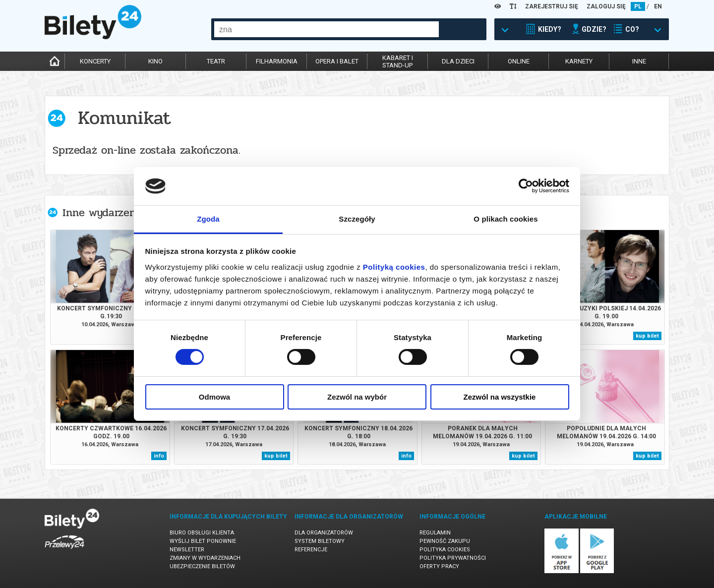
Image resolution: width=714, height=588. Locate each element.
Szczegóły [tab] (357, 219)
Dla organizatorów (324, 533)
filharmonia (277, 61)
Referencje (311, 550)
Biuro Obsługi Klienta (202, 533)
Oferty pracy (439, 566)
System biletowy (320, 541)
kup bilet (647, 336)
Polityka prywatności (453, 558)
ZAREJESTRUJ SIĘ (552, 6)
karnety (579, 61)
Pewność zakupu (445, 541)
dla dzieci (458, 61)
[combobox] (327, 29)
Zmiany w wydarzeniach (205, 558)
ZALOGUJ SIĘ (606, 6)
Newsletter (187, 550)
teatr (216, 61)
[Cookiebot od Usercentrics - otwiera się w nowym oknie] (526, 186)
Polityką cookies (394, 267)
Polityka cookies (445, 550)
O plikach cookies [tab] (506, 219)
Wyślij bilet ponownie (203, 541)
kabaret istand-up (398, 61)
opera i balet (337, 61)
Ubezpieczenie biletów (202, 566)
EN (658, 6)
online (519, 61)
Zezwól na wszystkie (500, 397)
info (159, 456)
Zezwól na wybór (357, 397)
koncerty (95, 61)
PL (638, 6)
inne (639, 61)
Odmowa (214, 397)
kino (155, 61)
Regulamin (435, 533)
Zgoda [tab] (208, 219)
